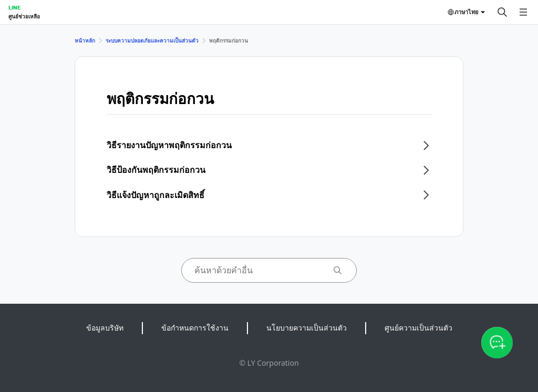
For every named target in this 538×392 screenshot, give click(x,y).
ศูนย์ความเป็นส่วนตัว (418, 328)
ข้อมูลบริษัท (105, 328)
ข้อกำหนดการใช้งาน (195, 328)
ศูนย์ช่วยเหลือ (24, 16)
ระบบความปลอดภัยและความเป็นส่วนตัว (152, 40)
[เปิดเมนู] (523, 12)
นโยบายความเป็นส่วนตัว (307, 328)
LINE (14, 7)
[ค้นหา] (502, 12)
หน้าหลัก (85, 40)
